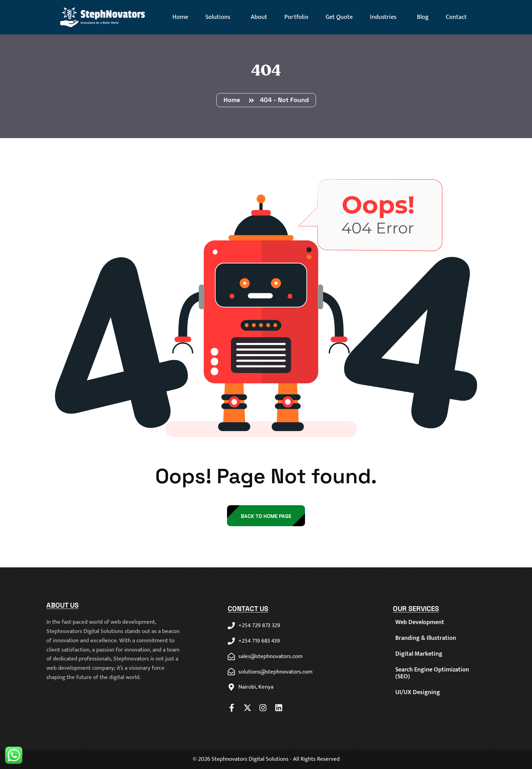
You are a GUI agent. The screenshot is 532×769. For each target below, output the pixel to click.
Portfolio (296, 17)
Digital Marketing (419, 654)
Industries (385, 17)
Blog (423, 17)
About (259, 17)
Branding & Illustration (426, 638)
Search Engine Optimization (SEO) (432, 673)
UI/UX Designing (418, 692)
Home (180, 17)
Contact (456, 17)
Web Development (420, 622)
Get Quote (339, 17)
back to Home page (266, 516)
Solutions (219, 17)
